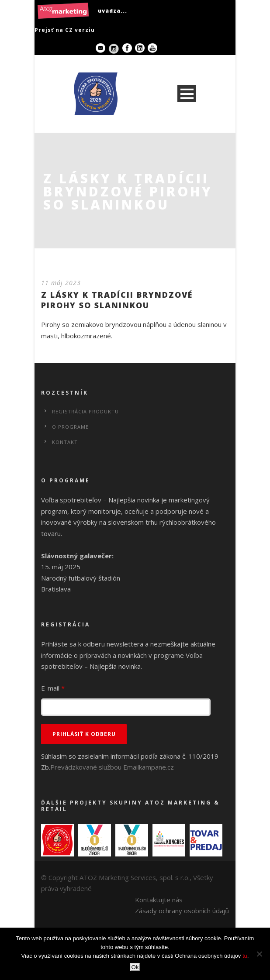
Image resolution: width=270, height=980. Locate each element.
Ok (135, 967)
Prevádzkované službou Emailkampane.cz (112, 767)
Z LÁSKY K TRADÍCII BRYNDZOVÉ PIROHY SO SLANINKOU (117, 300)
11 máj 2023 (61, 283)
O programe (70, 427)
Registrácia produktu (85, 411)
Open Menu (187, 94)
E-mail (53, 688)
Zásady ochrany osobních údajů (182, 911)
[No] (259, 954)
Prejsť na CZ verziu (65, 30)
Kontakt (65, 442)
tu (245, 956)
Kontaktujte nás (159, 900)
